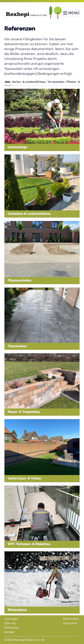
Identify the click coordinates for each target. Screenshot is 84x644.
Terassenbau (17, 346)
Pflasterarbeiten (19, 280)
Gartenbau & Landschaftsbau (29, 214)
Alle (8, 82)
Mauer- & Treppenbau (24, 412)
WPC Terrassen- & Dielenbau (29, 544)
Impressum (70, 623)
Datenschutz (71, 619)
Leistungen (11, 619)
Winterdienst (17, 610)
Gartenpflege (17, 147)
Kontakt (9, 632)
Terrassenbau (56, 82)
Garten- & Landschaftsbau (29, 82)
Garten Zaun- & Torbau (24, 478)
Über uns (10, 623)
